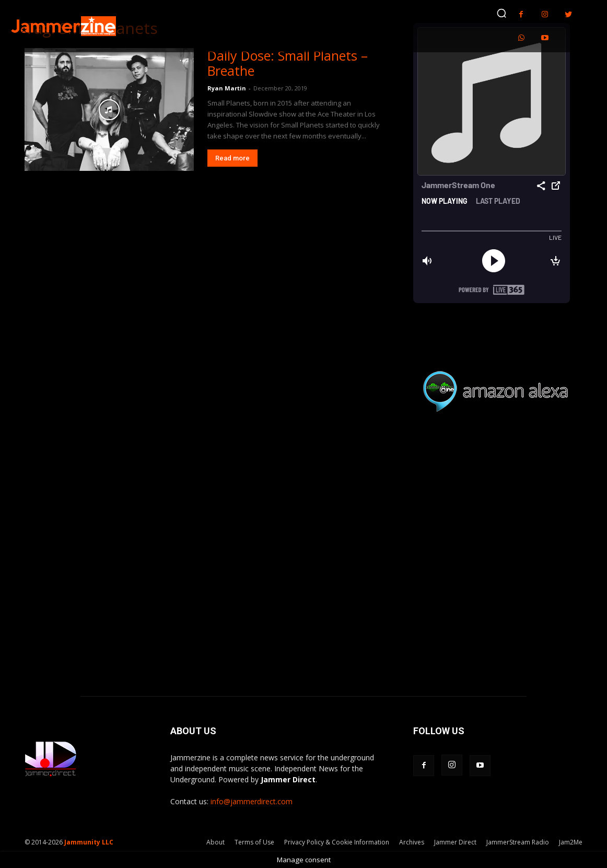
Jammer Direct (455, 842)
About (215, 842)
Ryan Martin (227, 88)
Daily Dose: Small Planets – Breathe (288, 63)
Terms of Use (254, 842)
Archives (412, 842)
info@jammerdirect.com (252, 801)
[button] (501, 13)
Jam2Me (571, 842)
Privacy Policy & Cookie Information (337, 842)
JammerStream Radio (518, 842)
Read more (232, 158)
